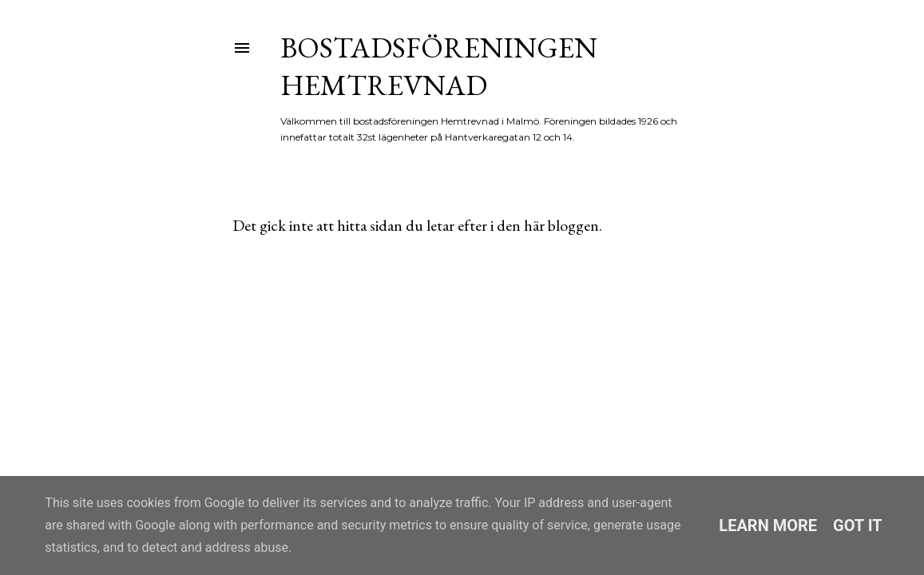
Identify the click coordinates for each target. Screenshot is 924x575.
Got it (858, 525)
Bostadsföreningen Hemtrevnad (439, 66)
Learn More (768, 525)
